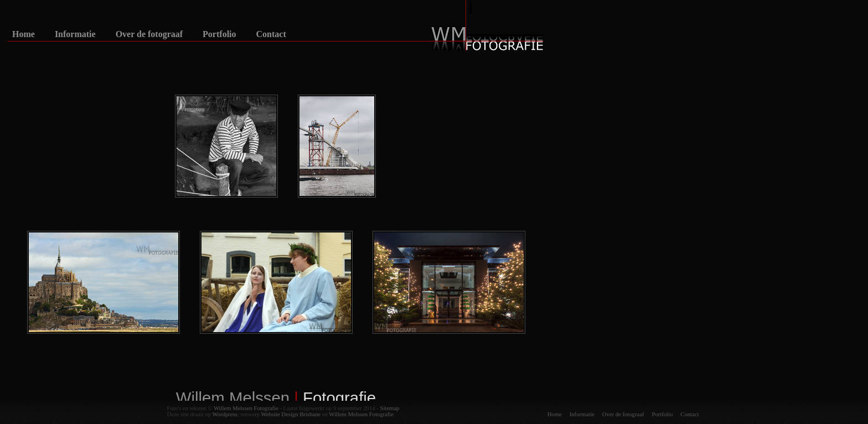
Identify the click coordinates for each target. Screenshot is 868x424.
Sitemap (389, 408)
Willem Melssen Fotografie (246, 408)
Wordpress (225, 414)
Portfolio (219, 34)
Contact (271, 34)
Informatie (75, 34)
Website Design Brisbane (291, 414)
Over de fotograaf (149, 34)
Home (24, 34)
